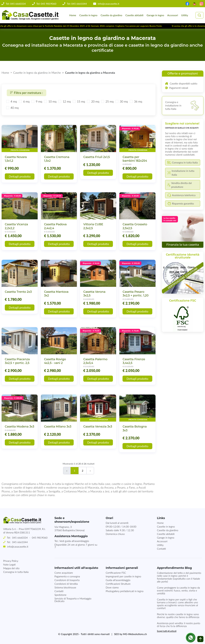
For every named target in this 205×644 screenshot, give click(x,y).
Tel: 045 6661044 (77, 4)
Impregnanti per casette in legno (123, 576)
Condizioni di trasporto (67, 580)
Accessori (173, 15)
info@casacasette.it (109, 4)
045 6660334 (20, 538)
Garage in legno (155, 15)
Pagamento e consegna (67, 576)
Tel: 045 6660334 (16, 4)
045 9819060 (40, 538)
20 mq (95, 101)
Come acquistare (64, 573)
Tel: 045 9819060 (46, 4)
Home (73, 15)
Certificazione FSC (116, 573)
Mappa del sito (11, 568)
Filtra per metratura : (27, 93)
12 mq (67, 101)
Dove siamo (112, 587)
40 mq (15, 108)
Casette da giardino (111, 15)
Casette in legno (88, 15)
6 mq (26, 101)
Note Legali (9, 564)
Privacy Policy (11, 561)
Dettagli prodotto (20, 176)
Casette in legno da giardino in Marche (37, 73)
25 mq (110, 101)
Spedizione (60, 595)
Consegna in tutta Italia (16, 572)
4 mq (14, 101)
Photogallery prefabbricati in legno (125, 591)
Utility (185, 15)
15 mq (81, 101)
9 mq (39, 101)
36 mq (138, 101)
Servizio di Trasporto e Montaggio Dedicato (73, 600)
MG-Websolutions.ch (135, 634)
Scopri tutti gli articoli (167, 631)
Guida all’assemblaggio (118, 580)
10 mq (52, 101)
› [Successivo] (90, 471)
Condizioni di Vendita (66, 584)
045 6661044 (20, 542)
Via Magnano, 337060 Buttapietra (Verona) (70, 528)
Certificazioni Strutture (118, 584)
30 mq (124, 101)
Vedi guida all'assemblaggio (74, 541)
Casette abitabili (134, 15)
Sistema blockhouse (65, 587)
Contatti (161, 549)
